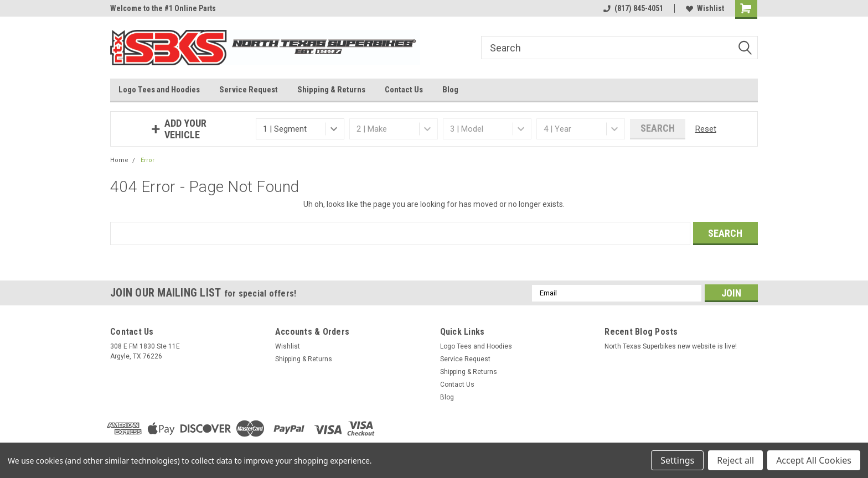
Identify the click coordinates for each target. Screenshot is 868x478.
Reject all (735, 460)
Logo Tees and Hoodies (159, 90)
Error (148, 160)
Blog (450, 90)
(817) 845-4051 (633, 8)
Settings (677, 460)
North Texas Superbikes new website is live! (671, 346)
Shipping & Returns (331, 90)
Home (119, 160)
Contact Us (404, 90)
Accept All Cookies (814, 460)
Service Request (249, 90)
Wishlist (705, 8)
